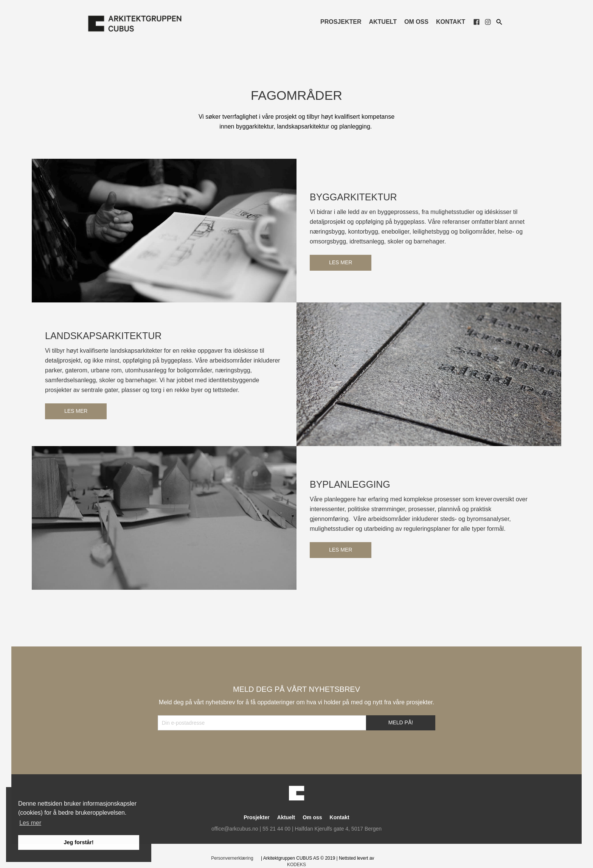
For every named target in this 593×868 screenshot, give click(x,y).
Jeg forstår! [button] (78, 842)
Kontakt (451, 22)
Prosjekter (341, 22)
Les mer (341, 262)
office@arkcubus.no (235, 829)
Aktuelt (383, 22)
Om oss (416, 22)
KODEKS (296, 865)
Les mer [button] (30, 823)
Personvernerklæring (232, 858)
